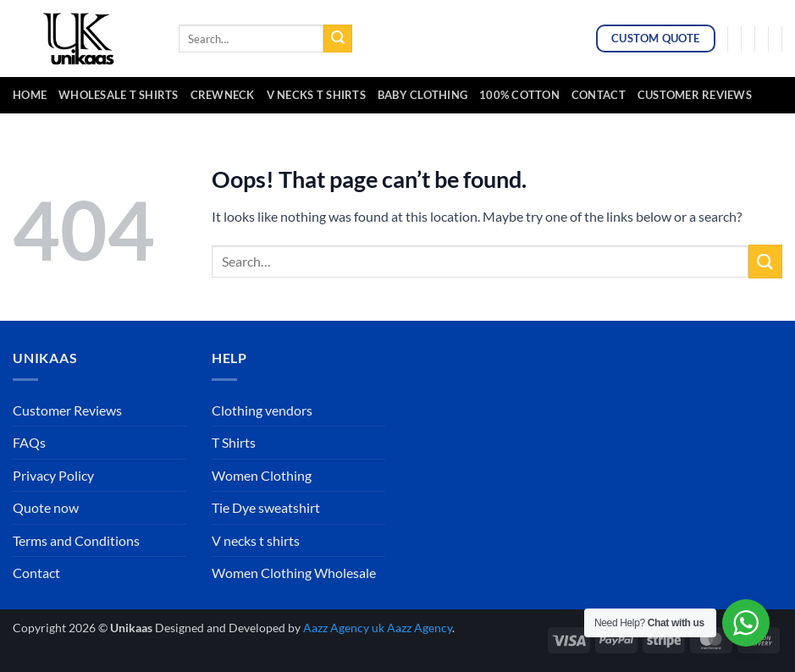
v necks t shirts (316, 95)
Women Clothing (262, 475)
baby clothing (422, 95)
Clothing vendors (262, 410)
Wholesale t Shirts (119, 95)
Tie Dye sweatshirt (266, 507)
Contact (599, 95)
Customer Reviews (695, 95)
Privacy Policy (53, 475)
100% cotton (519, 95)
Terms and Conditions (76, 540)
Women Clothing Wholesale (294, 573)
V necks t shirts (256, 540)
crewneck (223, 95)
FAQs (29, 442)
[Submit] (338, 39)
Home (30, 95)
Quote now (46, 507)
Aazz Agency (420, 628)
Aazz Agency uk (344, 628)
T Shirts (234, 442)
